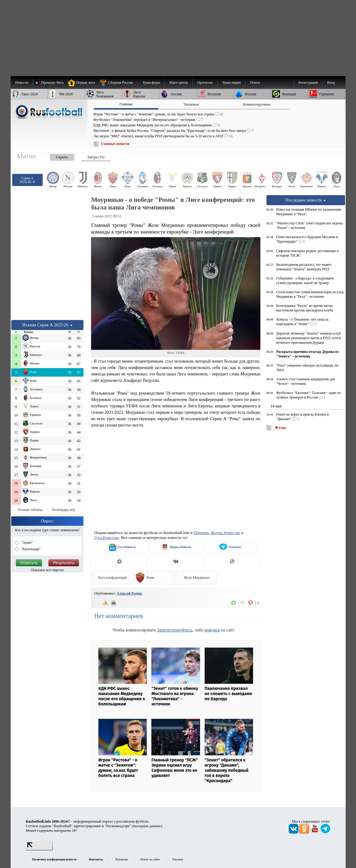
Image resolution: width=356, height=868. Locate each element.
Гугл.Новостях (107, 538)
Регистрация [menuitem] (308, 83)
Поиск (255, 83)
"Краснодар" (31, 549)
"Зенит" (27, 543)
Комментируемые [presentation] (257, 104)
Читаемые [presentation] (191, 104)
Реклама (178, 859)
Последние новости (306, 200)
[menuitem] (119, 83)
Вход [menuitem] (331, 83)
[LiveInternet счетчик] (39, 849)
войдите (212, 630)
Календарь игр (64, 510)
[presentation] (56, 156)
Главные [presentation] (126, 104)
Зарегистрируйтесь (175, 630)
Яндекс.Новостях (226, 533)
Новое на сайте (150, 859)
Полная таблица (30, 510)
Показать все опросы (47, 570)
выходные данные (147, 826)
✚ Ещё (280, 428)
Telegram (201, 533)
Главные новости (115, 144)
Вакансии (122, 859)
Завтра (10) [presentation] (96, 157)
